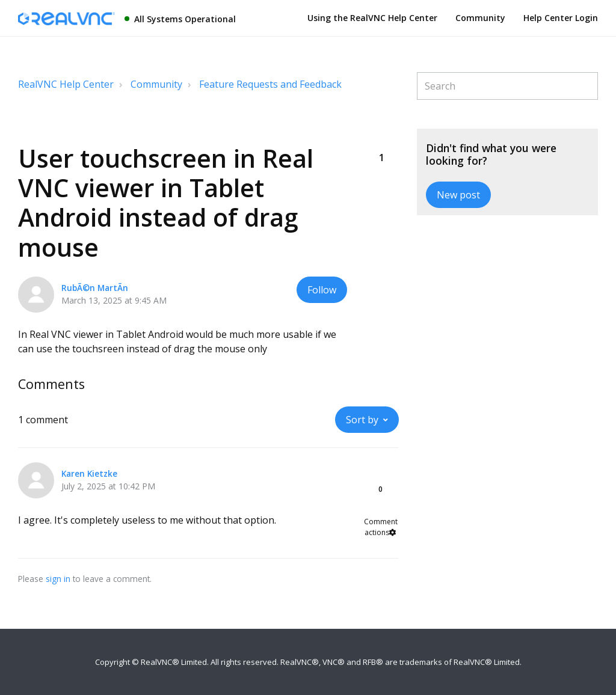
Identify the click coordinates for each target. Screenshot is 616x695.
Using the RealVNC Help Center (372, 18)
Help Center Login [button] (561, 18)
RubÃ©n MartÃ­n (95, 288)
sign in (58, 579)
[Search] (507, 86)
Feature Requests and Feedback (270, 84)
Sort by (362, 420)
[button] (382, 138)
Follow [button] (322, 290)
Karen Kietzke (89, 473)
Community (480, 18)
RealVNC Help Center (66, 84)
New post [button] (458, 195)
